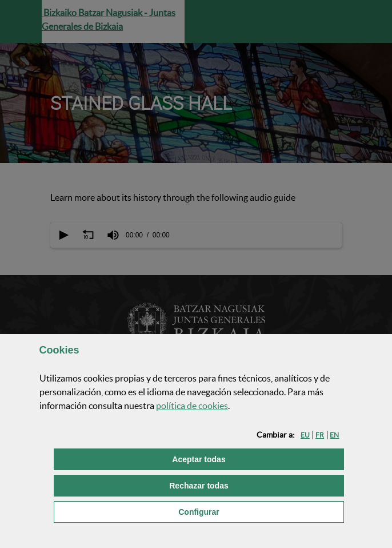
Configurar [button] (257, 511)
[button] (305, 435)
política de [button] (192, 406)
